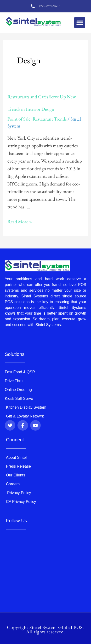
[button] (80, 23)
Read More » (20, 221)
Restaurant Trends (50, 119)
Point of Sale (19, 119)
